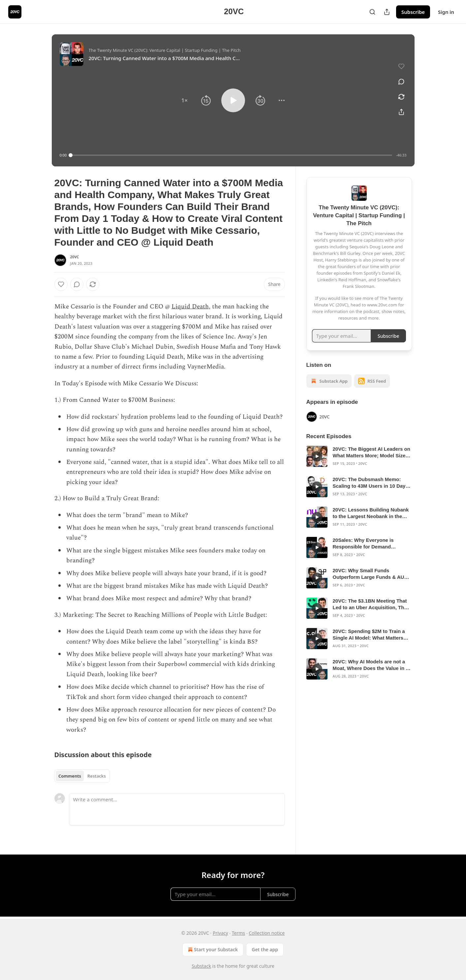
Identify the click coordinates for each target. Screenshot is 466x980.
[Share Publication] (387, 12)
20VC (75, 257)
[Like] (61, 284)
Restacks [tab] (97, 776)
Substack (201, 966)
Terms (238, 933)
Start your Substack (212, 950)
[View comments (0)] (401, 82)
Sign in (446, 12)
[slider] (231, 155)
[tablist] (82, 776)
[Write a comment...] (177, 809)
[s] (317, 456)
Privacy (220, 933)
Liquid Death (190, 307)
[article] (359, 456)
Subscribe (413, 12)
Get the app (265, 949)
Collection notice (267, 933)
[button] (184, 100)
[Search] (372, 12)
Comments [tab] (70, 776)
